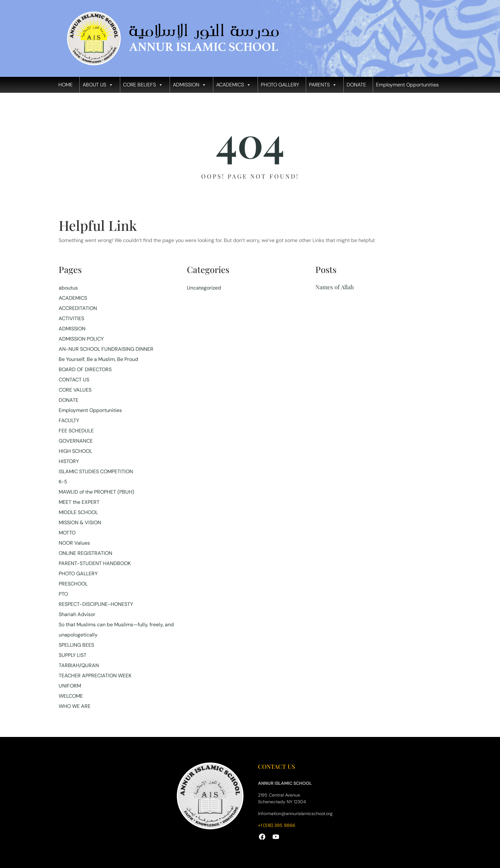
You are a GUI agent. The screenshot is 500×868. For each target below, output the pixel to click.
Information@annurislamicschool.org (295, 813)
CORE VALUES (75, 390)
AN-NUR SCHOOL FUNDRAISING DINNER (106, 349)
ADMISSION (190, 85)
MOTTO (67, 533)
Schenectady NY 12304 (282, 802)
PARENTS (323, 85)
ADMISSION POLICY (81, 339)
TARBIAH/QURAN (79, 665)
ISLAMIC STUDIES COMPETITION (96, 471)
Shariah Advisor (77, 614)
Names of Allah (335, 287)
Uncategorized (204, 288)
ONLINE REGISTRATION (85, 553)
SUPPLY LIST (73, 655)
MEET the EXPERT (79, 502)
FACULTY (69, 420)
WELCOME (71, 696)
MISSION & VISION (80, 522)
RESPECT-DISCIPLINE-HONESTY (96, 604)
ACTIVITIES (71, 318)
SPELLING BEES (76, 645)
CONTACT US (74, 380)
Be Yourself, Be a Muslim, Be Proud (98, 359)
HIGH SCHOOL (75, 451)
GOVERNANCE (76, 441)
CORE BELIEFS (143, 85)
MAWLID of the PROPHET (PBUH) (96, 492)
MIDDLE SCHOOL (78, 512)
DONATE (356, 85)
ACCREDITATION (78, 308)
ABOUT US (98, 85)
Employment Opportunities (407, 85)
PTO (63, 594)
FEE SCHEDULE (76, 431)
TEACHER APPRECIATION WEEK (95, 676)
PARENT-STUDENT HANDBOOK (95, 563)
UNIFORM (70, 686)
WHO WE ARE (75, 706)
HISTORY (69, 461)
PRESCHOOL (73, 584)
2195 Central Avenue (279, 795)
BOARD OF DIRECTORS (85, 369)
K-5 (63, 482)
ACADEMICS (234, 85)
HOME (66, 85)
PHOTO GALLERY (280, 85)
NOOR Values (74, 543)
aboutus (68, 288)
